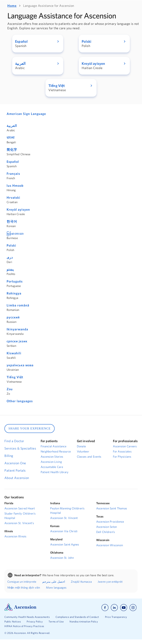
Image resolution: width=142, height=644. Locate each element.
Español (13, 162)
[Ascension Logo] (20, 610)
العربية (12, 126)
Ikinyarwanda (17, 329)
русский (13, 317)
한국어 (12, 221)
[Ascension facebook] (105, 608)
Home (12, 6)
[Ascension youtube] (124, 608)
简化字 (12, 150)
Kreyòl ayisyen (18, 209)
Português (15, 281)
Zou (10, 389)
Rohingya (14, 293)
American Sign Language (26, 114)
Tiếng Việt (15, 377)
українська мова (20, 365)
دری (10, 257)
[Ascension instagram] (133, 608)
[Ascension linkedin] (114, 608)
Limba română (18, 305)
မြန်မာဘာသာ (15, 233)
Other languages (20, 401)
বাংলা (11, 138)
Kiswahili (14, 353)
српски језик (17, 341)
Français (13, 174)
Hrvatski (13, 198)
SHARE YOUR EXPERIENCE (30, 428)
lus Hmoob (15, 186)
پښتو (10, 269)
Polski (11, 245)
